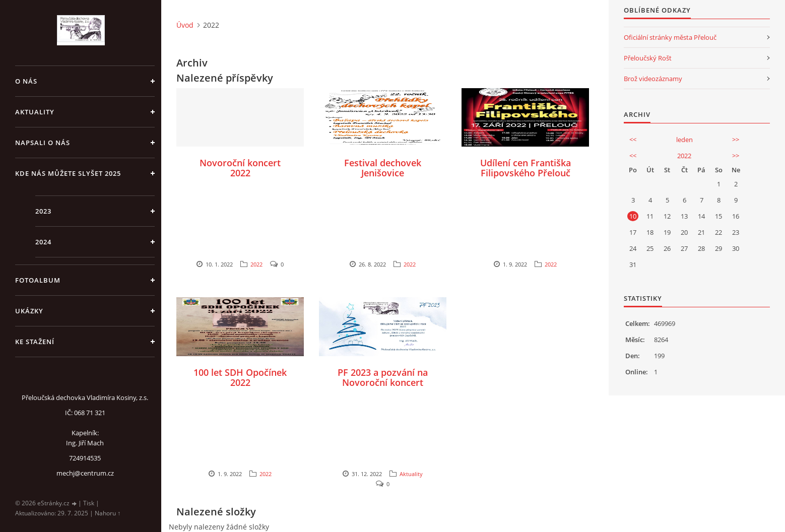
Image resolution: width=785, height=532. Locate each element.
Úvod (185, 25)
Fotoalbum (38, 280)
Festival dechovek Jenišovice (383, 168)
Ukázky (29, 311)
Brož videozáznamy (653, 79)
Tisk (89, 503)
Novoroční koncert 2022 (240, 168)
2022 (256, 264)
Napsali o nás (43, 143)
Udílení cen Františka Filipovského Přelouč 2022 (526, 173)
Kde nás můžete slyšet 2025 (68, 173)
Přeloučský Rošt (648, 58)
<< (633, 140)
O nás (26, 81)
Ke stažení (35, 342)
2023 (43, 211)
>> (736, 140)
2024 (43, 242)
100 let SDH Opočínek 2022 (240, 377)
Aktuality (35, 112)
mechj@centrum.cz (85, 473)
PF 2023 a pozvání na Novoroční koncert (383, 377)
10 (633, 216)
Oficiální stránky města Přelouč (670, 37)
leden (684, 140)
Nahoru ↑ (108, 513)
